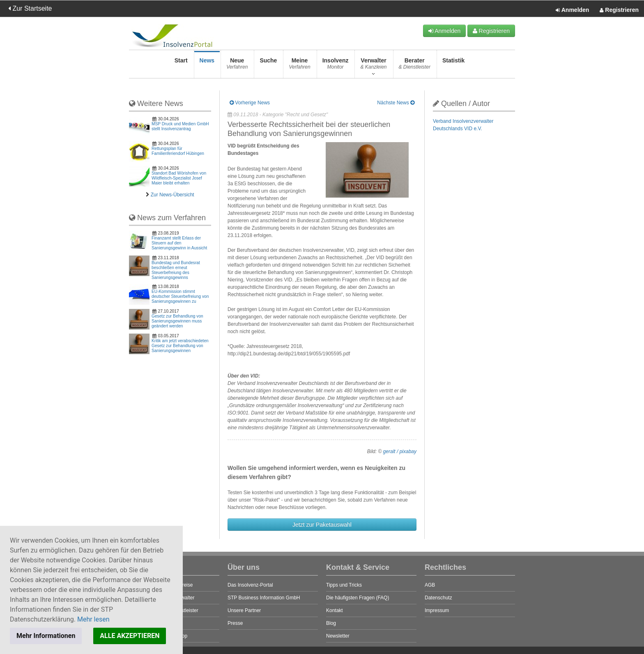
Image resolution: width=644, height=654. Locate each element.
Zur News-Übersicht (172, 195)
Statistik (453, 66)
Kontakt (335, 610)
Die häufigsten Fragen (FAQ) (358, 598)
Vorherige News (250, 103)
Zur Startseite (30, 8)
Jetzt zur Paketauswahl (322, 525)
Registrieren (619, 10)
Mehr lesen (93, 619)
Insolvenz (336, 66)
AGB (430, 585)
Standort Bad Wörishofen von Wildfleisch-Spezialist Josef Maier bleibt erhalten (179, 178)
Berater (415, 66)
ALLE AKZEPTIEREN (130, 636)
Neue (237, 66)
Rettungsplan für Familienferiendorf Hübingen (178, 151)
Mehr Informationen (46, 636)
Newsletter (338, 636)
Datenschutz (438, 598)
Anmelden (572, 10)
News (207, 66)
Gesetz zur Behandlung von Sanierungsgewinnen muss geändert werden (177, 321)
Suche (268, 66)
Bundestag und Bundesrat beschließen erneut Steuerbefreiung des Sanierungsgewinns (176, 270)
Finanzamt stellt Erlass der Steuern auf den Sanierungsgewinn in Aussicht (179, 243)
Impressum (437, 610)
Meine (299, 66)
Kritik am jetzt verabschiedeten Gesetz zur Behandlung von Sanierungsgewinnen (180, 346)
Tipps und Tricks (344, 585)
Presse (235, 623)
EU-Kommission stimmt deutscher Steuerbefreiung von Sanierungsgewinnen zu (180, 296)
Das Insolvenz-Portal (250, 585)
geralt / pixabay (400, 451)
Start (181, 66)
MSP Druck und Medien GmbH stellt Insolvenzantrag (180, 126)
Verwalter (373, 66)
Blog (331, 623)
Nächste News (396, 103)
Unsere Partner (244, 610)
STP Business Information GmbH (264, 598)
